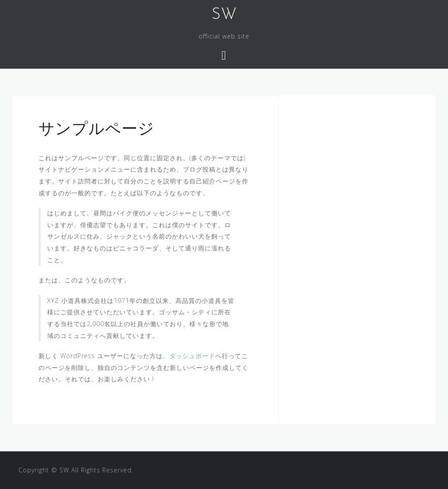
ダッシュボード (192, 356)
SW (224, 15)
